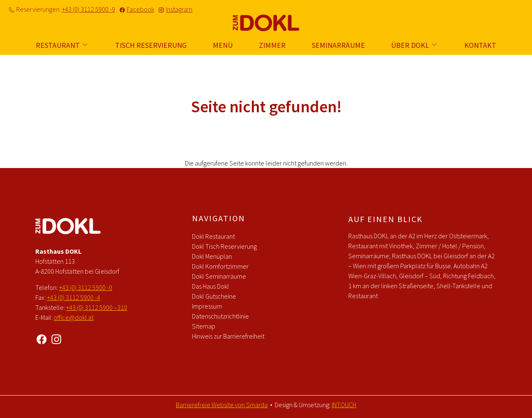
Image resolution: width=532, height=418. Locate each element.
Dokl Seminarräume (219, 276)
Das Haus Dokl (211, 286)
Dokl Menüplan (212, 256)
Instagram (179, 9)
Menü (223, 45)
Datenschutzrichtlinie (220, 316)
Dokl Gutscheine (214, 296)
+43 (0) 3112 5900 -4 (74, 297)
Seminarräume (338, 45)
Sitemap (204, 326)
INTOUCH (344, 405)
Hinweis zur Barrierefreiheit (228, 336)
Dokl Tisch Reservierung (224, 246)
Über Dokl (415, 45)
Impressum (207, 306)
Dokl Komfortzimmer (220, 266)
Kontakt (480, 45)
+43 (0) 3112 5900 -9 (89, 9)
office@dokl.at (74, 317)
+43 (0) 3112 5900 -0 (86, 287)
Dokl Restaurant (213, 236)
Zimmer (272, 45)
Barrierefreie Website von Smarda (222, 405)
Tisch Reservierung (151, 45)
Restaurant (62, 45)
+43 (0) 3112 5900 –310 (97, 307)
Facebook (140, 9)
